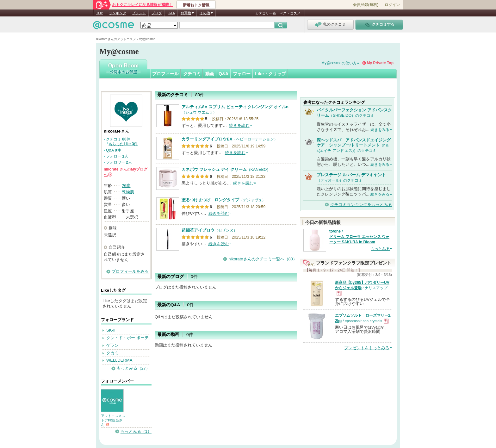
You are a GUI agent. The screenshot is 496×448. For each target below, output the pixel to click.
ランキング (118, 13)
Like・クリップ (270, 74)
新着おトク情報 (196, 5)
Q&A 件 (113, 150)
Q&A (171, 13)
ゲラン (112, 345)
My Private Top (380, 63)
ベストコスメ (290, 13)
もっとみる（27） (133, 368)
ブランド (139, 13)
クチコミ (192, 74)
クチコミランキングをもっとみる (361, 205)
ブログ (157, 13)
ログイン (392, 5)
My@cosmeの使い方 (339, 63)
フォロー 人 (117, 156)
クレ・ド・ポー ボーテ (127, 338)
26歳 (126, 186)
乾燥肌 (128, 192)
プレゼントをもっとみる (367, 348)
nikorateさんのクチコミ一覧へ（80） (263, 259)
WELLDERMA (119, 360)
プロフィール (165, 74)
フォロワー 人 (119, 162)
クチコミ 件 (118, 139)
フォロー (242, 74)
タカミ (112, 353)
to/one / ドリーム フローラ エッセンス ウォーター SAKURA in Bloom (359, 237)
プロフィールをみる (130, 271)
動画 (210, 74)
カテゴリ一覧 (266, 13)
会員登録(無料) (366, 5)
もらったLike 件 (123, 144)
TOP (100, 13)
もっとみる (380, 249)
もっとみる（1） (136, 431)
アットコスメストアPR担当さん (113, 420)
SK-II (111, 330)
